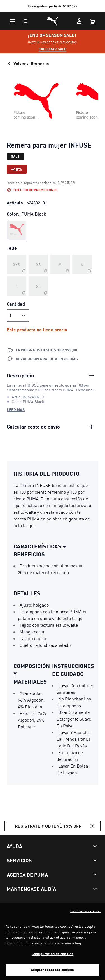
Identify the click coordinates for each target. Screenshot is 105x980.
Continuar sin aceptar (86, 916)
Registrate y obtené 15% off (55, 826)
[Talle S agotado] (60, 264)
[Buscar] (26, 21)
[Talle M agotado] (82, 264)
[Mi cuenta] (79, 21)
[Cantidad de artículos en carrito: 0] (93, 21)
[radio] (17, 230)
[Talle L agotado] (17, 286)
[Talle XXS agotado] (17, 264)
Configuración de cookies (53, 959)
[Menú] (12, 21)
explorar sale (53, 49)
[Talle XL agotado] (38, 286)
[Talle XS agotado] (38, 264)
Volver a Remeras (28, 63)
